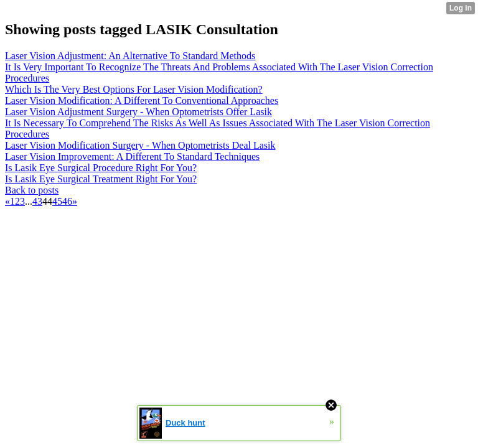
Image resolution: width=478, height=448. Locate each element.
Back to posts (32, 190)
